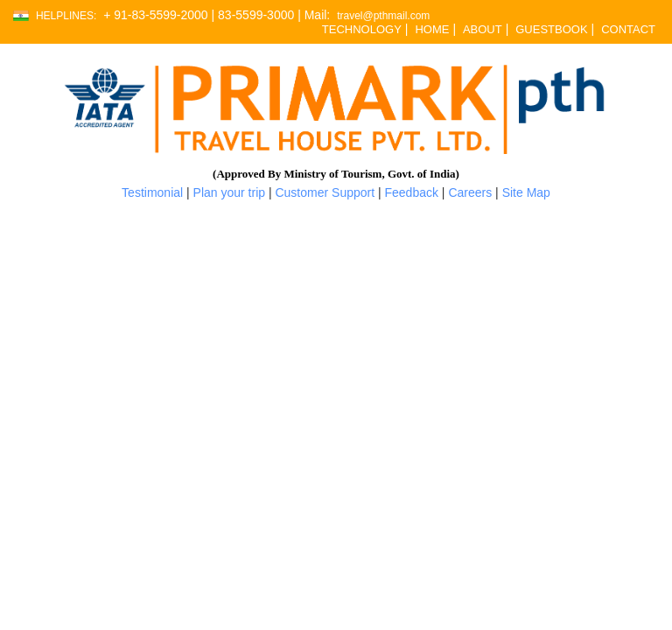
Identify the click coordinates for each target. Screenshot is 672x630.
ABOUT (483, 29)
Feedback (412, 192)
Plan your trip (229, 192)
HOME (432, 29)
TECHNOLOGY (362, 29)
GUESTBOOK (551, 29)
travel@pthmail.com (383, 16)
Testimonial (152, 192)
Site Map (526, 192)
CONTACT (628, 29)
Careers (470, 192)
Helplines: (66, 16)
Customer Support (325, 192)
